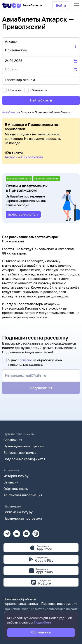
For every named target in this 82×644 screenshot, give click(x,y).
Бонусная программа (20, 453)
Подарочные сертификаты (24, 459)
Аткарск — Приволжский (24, 157)
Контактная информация (23, 495)
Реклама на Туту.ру (18, 512)
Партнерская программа (23, 518)
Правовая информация (59, 604)
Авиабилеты (10, 112)
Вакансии (11, 482)
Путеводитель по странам (24, 446)
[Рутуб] (36, 532)
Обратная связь (16, 489)
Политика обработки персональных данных (21, 601)
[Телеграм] (7, 532)
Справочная (13, 440)
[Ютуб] (26, 532)
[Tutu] (12, 5)
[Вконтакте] (17, 532)
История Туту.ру (16, 476)
